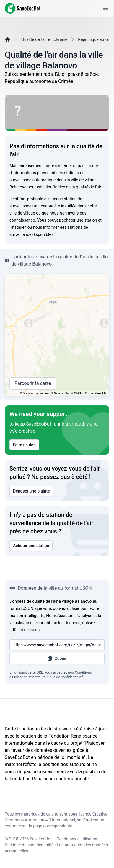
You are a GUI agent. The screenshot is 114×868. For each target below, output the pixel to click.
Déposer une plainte (31, 491)
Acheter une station (31, 546)
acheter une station (79, 220)
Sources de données (37, 393)
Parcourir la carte (33, 383)
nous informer (46, 227)
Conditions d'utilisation (77, 839)
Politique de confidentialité (62, 677)
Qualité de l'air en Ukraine (44, 39)
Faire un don (24, 445)
